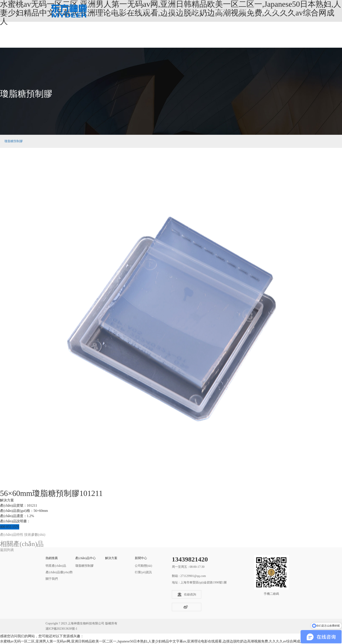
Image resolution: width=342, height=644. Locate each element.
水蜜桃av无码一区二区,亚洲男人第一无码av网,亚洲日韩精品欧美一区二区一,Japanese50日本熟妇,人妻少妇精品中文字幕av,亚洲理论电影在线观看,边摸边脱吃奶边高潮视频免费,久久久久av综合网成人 (152, 641)
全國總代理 (248, 11)
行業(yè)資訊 (143, 572)
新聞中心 (222, 11)
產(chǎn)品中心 (172, 11)
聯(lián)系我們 (273, 11)
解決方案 (197, 11)
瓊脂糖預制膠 (14, 141)
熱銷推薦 (146, 11)
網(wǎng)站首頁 (121, 11)
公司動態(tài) (143, 566)
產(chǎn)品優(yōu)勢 (59, 572)
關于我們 (52, 579)
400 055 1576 (10, 527)
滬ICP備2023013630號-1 (61, 629)
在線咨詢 (187, 594)
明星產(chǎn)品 (56, 566)
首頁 (294, 141)
